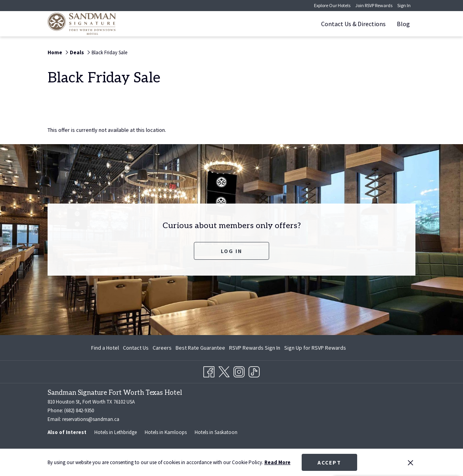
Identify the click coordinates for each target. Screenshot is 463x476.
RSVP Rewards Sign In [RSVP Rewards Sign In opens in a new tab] (255, 349)
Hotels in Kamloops (166, 432)
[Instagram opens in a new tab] (239, 371)
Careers (162, 348)
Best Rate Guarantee (200, 348)
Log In (231, 251)
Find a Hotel (105, 348)
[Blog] (403, 24)
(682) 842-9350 (79, 410)
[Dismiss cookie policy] (410, 463)
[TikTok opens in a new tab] (254, 371)
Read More (277, 462)
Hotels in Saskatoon (216, 432)
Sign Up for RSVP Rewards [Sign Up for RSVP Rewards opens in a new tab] (315, 349)
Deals (77, 52)
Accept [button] (329, 463)
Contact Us (136, 348)
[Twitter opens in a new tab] (224, 371)
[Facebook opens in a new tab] (209, 371)
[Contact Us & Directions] (353, 24)
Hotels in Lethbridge (116, 432)
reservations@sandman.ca (91, 419)
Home (55, 52)
